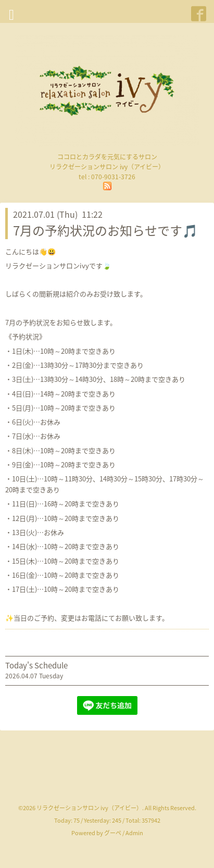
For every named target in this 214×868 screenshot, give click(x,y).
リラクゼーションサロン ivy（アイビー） (89, 808)
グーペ (113, 833)
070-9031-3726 (113, 177)
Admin (134, 833)
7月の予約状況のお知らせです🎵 (105, 230)
